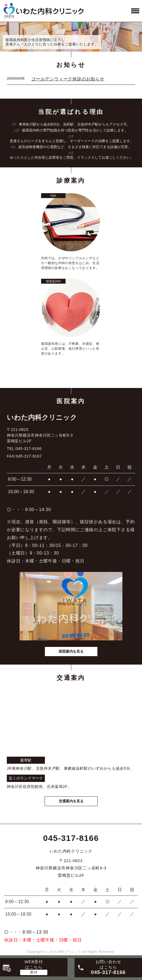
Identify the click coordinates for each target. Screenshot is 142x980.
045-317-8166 (71, 838)
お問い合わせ (108, 967)
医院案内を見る (71, 651)
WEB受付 (34, 965)
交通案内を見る (71, 801)
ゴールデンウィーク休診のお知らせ (68, 79)
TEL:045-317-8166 (24, 449)
